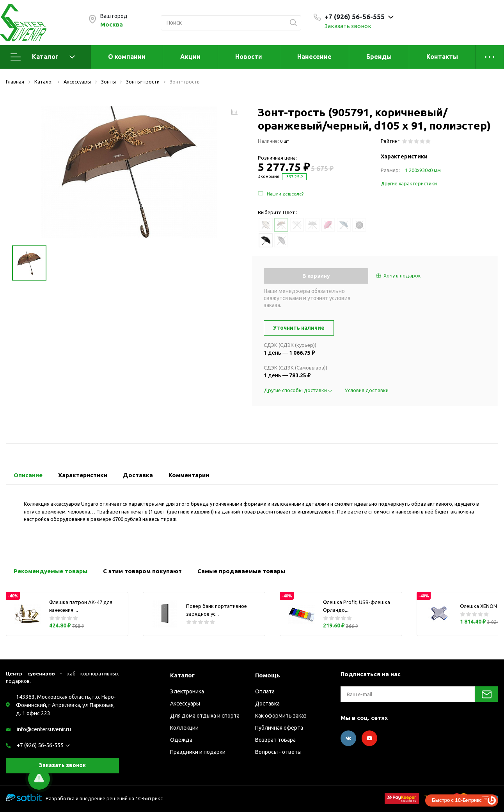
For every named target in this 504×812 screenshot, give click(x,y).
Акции (190, 57)
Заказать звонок (348, 26)
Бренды (379, 57)
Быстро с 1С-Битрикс (457, 800)
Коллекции (184, 728)
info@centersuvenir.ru (44, 729)
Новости (249, 57)
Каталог (43, 57)
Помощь (268, 675)
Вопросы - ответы (278, 752)
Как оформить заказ (281, 716)
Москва (112, 24)
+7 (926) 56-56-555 (40, 745)
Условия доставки (367, 390)
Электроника (187, 691)
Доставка (267, 704)
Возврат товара (275, 740)
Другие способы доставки (298, 390)
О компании (127, 57)
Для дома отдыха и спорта (205, 716)
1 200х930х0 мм (423, 170)
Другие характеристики (409, 183)
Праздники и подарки (198, 752)
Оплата (265, 691)
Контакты (442, 57)
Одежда (181, 740)
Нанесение (314, 57)
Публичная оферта (279, 728)
